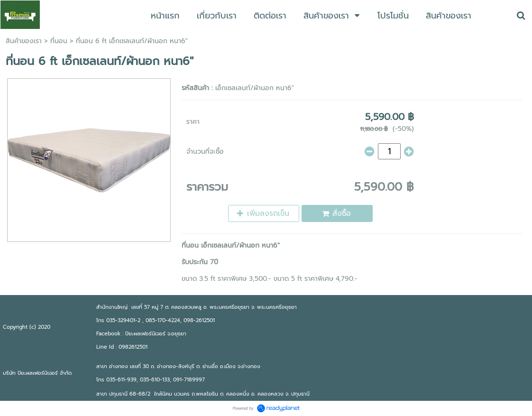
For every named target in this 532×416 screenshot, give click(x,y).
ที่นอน (59, 41)
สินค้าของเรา (24, 41)
